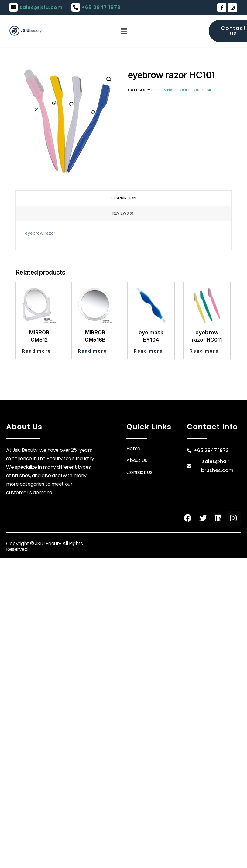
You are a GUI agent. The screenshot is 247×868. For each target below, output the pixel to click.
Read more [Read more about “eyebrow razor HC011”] (204, 351)
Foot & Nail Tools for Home (182, 90)
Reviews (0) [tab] (123, 213)
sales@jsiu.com (41, 7)
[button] (124, 31)
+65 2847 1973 (101, 7)
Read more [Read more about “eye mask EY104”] (148, 351)
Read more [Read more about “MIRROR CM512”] (36, 351)
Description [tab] (123, 198)
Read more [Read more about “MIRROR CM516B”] (92, 351)
